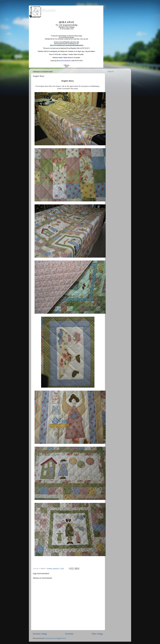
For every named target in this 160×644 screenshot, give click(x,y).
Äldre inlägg (97, 634)
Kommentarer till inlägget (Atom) (55, 638)
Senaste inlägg (40, 634)
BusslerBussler (42, 10)
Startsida (69, 634)
